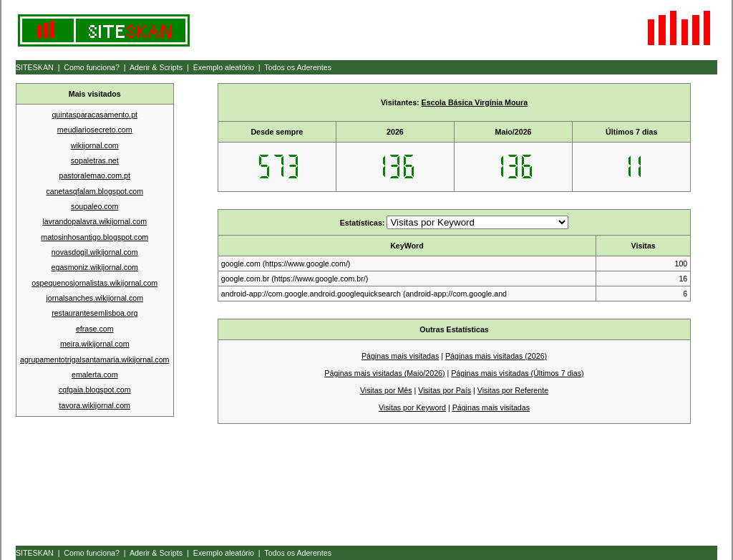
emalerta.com (95, 375)
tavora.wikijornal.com (95, 405)
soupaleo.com (94, 206)
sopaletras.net (95, 160)
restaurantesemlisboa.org (94, 313)
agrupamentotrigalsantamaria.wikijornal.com (94, 359)
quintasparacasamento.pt (94, 115)
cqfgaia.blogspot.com (95, 390)
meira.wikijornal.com (95, 344)
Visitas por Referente (513, 390)
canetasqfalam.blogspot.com (94, 191)
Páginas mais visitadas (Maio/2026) (384, 373)
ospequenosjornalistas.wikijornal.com (94, 283)
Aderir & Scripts (156, 67)
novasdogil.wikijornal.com (95, 252)
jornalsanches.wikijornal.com (94, 298)
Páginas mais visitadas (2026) (496, 356)
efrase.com (95, 329)
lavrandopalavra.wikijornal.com (94, 221)
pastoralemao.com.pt (94, 175)
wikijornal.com (95, 145)
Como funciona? (92, 67)
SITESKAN (35, 67)
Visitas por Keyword (412, 407)
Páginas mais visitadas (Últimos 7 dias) (517, 373)
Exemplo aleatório (224, 67)
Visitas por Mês (386, 390)
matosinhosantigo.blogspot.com (94, 237)
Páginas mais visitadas (400, 356)
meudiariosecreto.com (95, 130)
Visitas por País (445, 390)
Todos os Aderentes (298, 67)
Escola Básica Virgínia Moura (475, 102)
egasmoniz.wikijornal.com (95, 267)
